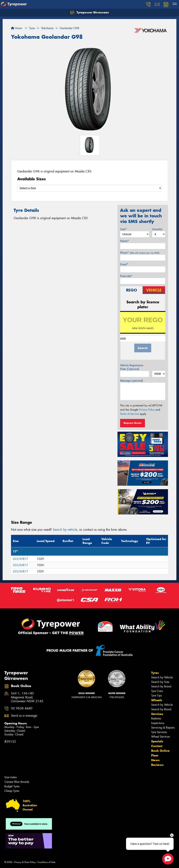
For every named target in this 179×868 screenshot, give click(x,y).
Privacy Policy (147, 410)
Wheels (157, 700)
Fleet (155, 755)
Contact (157, 746)
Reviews (157, 765)
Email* (124, 264)
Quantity (157, 229)
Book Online (160, 751)
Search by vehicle (65, 530)
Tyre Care (157, 691)
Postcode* (126, 276)
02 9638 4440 (22, 708)
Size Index (11, 777)
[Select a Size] (89, 188)
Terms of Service (129, 414)
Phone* (140, 253)
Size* (123, 229)
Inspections (158, 723)
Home (17, 28)
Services (157, 714)
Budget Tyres (12, 786)
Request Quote (133, 423)
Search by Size (160, 682)
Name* (125, 241)
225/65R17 (20, 559)
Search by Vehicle (162, 677)
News (155, 760)
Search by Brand (161, 686)
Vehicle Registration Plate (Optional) (132, 367)
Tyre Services (159, 732)
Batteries (156, 719)
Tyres (155, 673)
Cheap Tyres (12, 791)
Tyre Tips (156, 695)
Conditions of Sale (46, 862)
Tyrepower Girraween (89, 13)
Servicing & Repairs (163, 728)
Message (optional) (132, 381)
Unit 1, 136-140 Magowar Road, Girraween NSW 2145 (27, 697)
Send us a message (24, 716)
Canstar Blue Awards (17, 782)
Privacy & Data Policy (25, 862)
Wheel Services (160, 737)
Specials (157, 741)
